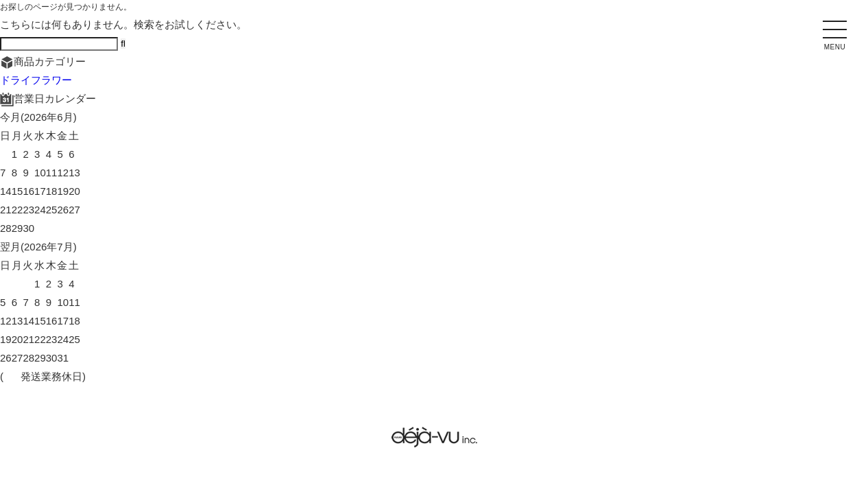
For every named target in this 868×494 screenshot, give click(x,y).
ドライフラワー (36, 80)
